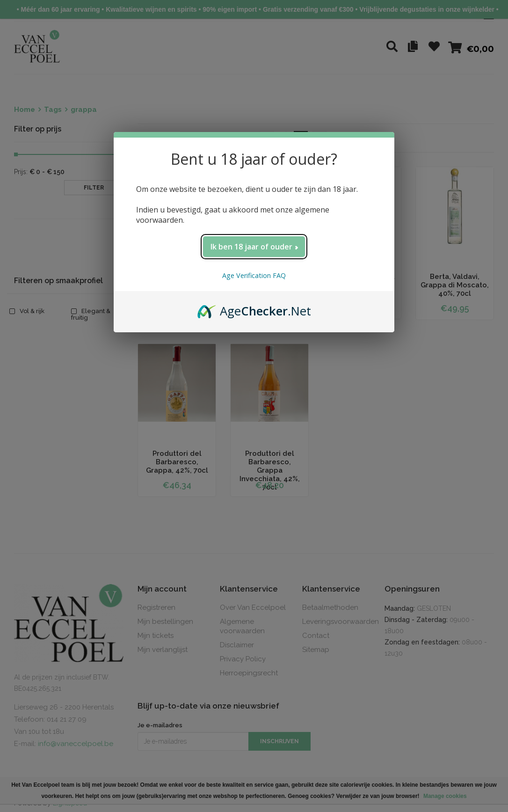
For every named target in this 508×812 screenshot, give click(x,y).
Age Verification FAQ (254, 275)
